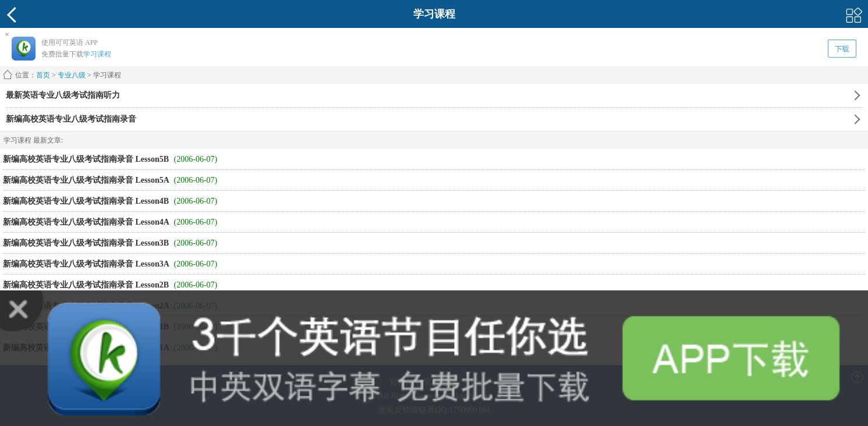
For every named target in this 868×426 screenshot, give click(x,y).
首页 (43, 75)
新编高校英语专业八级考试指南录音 (71, 119)
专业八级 (72, 75)
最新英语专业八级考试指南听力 (63, 95)
